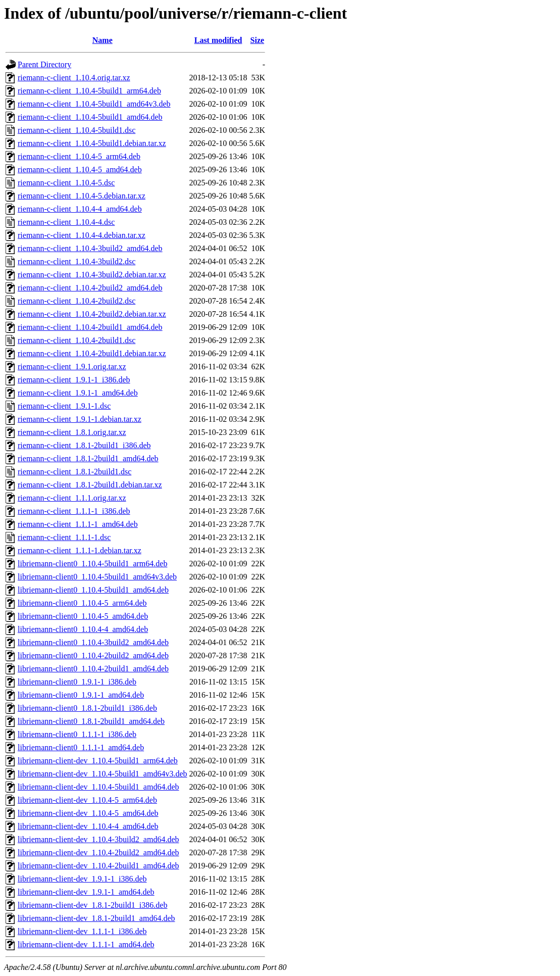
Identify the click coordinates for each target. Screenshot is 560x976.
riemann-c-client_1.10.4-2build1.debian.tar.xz (92, 353)
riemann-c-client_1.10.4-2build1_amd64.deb (90, 327)
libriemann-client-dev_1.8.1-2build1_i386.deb (92, 905)
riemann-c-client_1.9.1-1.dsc (64, 406)
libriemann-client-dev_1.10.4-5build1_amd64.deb (98, 787)
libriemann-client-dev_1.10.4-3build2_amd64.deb (98, 839)
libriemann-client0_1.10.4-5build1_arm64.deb (92, 564)
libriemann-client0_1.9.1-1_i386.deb (77, 682)
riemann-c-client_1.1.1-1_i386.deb (74, 511)
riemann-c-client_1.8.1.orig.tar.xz (72, 432)
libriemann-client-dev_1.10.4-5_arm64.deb (87, 800)
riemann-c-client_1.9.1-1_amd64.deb (78, 393)
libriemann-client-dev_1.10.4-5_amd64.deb (88, 813)
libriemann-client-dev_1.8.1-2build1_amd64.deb (96, 918)
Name (103, 40)
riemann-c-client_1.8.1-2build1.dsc (74, 472)
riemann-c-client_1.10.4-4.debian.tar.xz (82, 235)
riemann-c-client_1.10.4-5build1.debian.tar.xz (92, 143)
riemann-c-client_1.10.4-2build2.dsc (77, 301)
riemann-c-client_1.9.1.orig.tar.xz (72, 367)
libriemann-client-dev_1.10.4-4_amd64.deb (88, 826)
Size (258, 40)
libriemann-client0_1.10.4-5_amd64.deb (83, 616)
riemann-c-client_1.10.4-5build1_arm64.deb (89, 91)
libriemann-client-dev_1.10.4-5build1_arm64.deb (98, 761)
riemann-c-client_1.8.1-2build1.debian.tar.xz (90, 485)
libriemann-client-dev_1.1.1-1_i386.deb (82, 931)
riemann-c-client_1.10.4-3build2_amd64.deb (90, 248)
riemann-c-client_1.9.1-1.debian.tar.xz (80, 419)
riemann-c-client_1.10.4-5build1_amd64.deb (90, 117)
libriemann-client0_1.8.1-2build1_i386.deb (87, 708)
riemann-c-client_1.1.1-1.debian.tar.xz (80, 550)
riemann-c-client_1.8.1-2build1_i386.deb (84, 445)
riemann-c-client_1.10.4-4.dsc (66, 222)
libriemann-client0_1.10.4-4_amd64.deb (83, 629)
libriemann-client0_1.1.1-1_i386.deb (77, 734)
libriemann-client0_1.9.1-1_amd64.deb (81, 695)
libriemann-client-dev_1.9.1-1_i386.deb (82, 879)
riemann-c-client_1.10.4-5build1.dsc (77, 130)
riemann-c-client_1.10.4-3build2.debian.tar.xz (92, 275)
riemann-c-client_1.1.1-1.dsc (64, 537)
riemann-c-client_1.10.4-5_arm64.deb (79, 156)
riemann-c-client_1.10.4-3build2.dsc (77, 261)
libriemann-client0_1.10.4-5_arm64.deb (82, 603)
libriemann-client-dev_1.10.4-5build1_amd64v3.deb (102, 774)
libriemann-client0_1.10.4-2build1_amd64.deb (93, 669)
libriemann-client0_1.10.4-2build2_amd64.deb (93, 655)
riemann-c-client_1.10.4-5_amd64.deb (80, 169)
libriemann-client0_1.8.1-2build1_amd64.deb (91, 721)
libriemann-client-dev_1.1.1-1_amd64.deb (86, 944)
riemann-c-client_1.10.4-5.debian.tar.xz (82, 196)
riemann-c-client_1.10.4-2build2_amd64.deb (90, 288)
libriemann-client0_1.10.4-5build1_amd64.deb (93, 590)
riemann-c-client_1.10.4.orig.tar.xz (74, 78)
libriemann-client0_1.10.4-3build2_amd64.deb (93, 642)
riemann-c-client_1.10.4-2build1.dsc (77, 340)
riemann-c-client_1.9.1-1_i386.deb (74, 380)
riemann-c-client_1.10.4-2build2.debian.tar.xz (92, 314)
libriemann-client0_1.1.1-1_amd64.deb (81, 747)
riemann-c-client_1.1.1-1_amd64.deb (78, 524)
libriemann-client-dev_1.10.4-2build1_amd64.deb (98, 866)
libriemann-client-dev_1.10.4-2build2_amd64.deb (98, 852)
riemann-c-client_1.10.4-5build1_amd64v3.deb (94, 104)
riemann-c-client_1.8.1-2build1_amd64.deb (88, 458)
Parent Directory (44, 64)
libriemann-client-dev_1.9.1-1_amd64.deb (86, 892)
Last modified (218, 40)
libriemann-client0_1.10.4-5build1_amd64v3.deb (97, 577)
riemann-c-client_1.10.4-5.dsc (66, 183)
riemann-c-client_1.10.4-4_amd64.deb (80, 209)
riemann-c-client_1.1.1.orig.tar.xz (72, 498)
